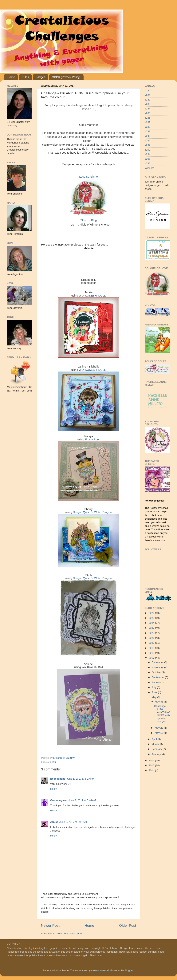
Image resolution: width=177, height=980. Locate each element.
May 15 (159, 733)
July (154, 687)
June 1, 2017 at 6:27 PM (80, 779)
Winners (149, 168)
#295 (147, 159)
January (157, 754)
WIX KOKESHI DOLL (92, 296)
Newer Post (50, 925)
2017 (152, 658)
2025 (152, 618)
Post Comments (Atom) (70, 933)
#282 (147, 100)
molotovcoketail (100, 970)
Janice (54, 822)
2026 (152, 613)
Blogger (129, 970)
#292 (147, 145)
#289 (147, 131)
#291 (147, 141)
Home (11, 77)
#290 (147, 136)
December (158, 662)
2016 (152, 760)
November (158, 667)
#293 (147, 150)
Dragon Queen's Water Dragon (92, 512)
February (157, 749)
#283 (147, 104)
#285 (147, 113)
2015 (152, 765)
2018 (152, 653)
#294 (147, 154)
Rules (25, 77)
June (155, 692)
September (158, 677)
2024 (152, 623)
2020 (152, 643)
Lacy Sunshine (88, 177)
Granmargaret (59, 800)
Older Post (128, 925)
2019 (152, 648)
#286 (147, 118)
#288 (147, 127)
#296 (147, 163)
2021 (152, 638)
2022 (152, 633)
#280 (147, 91)
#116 (53, 762)
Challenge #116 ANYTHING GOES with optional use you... (162, 714)
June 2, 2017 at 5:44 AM (82, 800)
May (154, 697)
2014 (152, 770)
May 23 (159, 728)
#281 (147, 95)
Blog (94, 220)
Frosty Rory (92, 439)
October (157, 672)
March (156, 744)
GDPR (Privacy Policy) (66, 77)
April (155, 739)
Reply (54, 789)
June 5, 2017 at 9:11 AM (73, 822)
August (156, 682)
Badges (40, 77)
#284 (147, 109)
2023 (152, 628)
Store (84, 220)
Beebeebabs (58, 779)
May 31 (159, 702)
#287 (147, 122)
